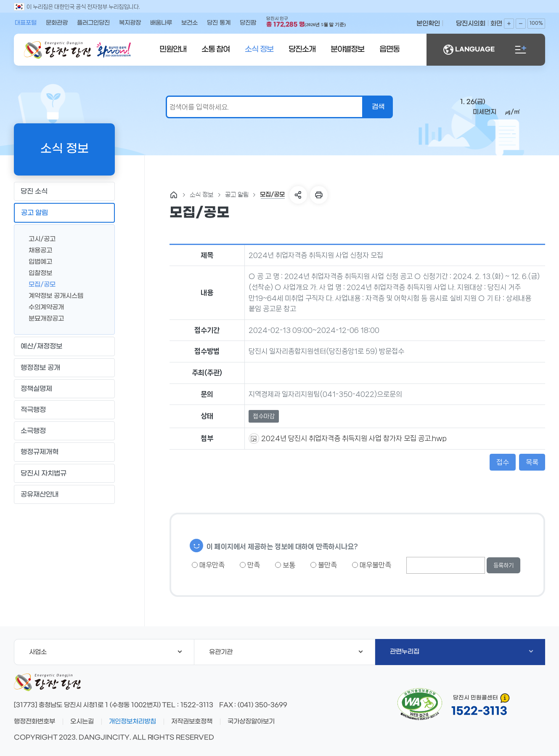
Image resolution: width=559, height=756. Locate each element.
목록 (532, 462)
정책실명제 (64, 389)
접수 (503, 462)
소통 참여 (216, 49)
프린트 (319, 195)
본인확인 (428, 24)
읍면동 (389, 49)
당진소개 (302, 49)
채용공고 (37, 250)
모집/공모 (39, 284)
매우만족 (208, 565)
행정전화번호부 (34, 721)
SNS (298, 195)
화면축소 (521, 24)
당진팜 (248, 23)
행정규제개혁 (64, 452)
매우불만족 (372, 565)
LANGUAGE (469, 50)
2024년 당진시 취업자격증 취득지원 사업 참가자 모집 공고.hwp (353, 438)
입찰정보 (37, 273)
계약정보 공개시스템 (53, 295)
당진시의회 (471, 24)
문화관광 (57, 23)
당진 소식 (64, 192)
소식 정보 (259, 49)
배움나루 (161, 23)
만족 (250, 565)
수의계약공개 (43, 307)
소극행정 (64, 431)
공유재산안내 (64, 494)
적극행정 (64, 410)
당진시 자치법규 (44, 473)
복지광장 (130, 23)
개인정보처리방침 (132, 721)
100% (536, 23)
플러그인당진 (93, 23)
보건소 (189, 23)
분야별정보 (347, 49)
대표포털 (26, 23)
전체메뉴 (521, 50)
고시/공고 (39, 238)
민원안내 (173, 49)
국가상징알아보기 (251, 721)
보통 (285, 565)
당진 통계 (219, 23)
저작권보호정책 (192, 721)
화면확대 (509, 24)
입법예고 (37, 261)
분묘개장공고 (43, 318)
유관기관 (286, 652)
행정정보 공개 (64, 367)
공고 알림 (64, 213)
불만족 (324, 565)
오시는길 (82, 721)
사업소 (106, 652)
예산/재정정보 (64, 346)
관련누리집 (461, 652)
